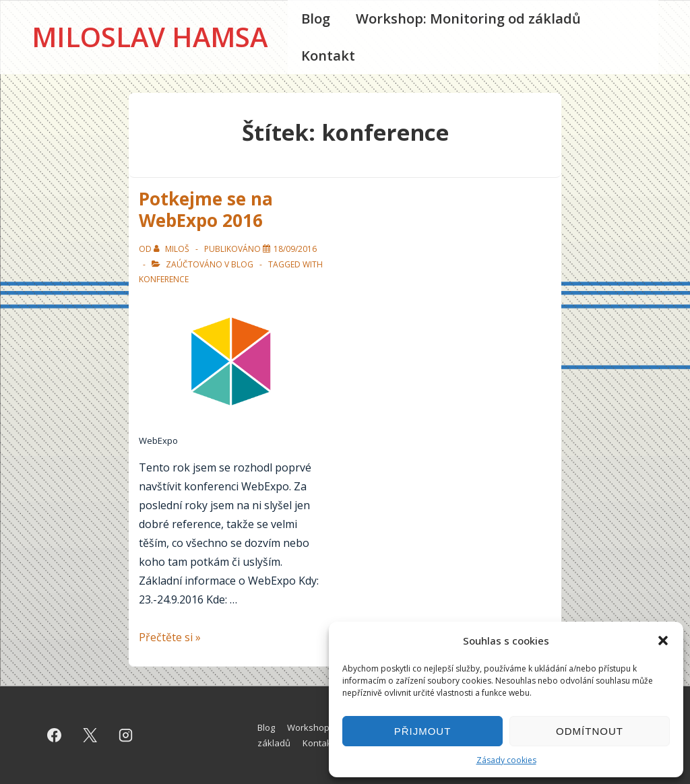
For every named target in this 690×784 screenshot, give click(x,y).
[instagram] (126, 736)
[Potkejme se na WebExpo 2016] (295, 249)
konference (164, 279)
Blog (316, 19)
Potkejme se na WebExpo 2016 (206, 210)
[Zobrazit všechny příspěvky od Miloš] (172, 249)
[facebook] (55, 736)
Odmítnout (590, 731)
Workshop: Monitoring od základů (468, 19)
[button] (663, 641)
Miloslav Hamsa (150, 37)
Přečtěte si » (170, 637)
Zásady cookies (506, 760)
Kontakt (328, 56)
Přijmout (423, 731)
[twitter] (90, 736)
